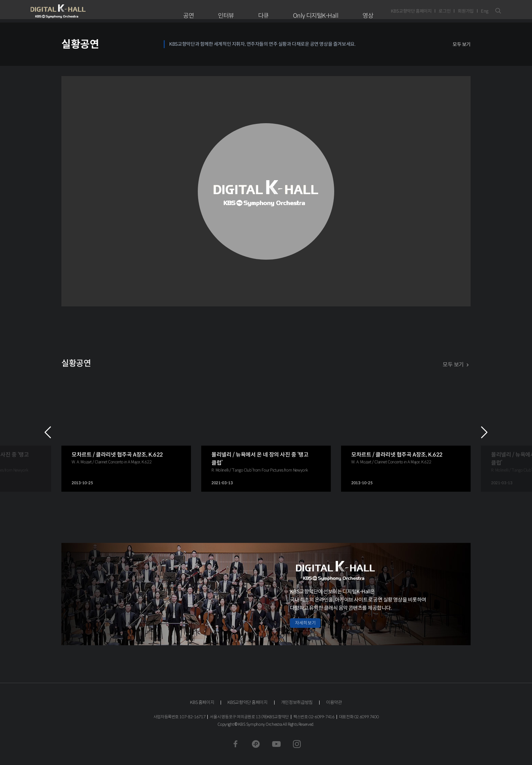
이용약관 (334, 702)
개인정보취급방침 (297, 702)
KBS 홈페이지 (202, 702)
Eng (485, 11)
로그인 (445, 11)
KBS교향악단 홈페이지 (411, 11)
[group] (126, 432)
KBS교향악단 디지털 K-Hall (74, 11)
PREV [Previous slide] (48, 432)
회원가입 (466, 11)
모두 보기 (462, 44)
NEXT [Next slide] (484, 432)
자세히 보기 (305, 623)
